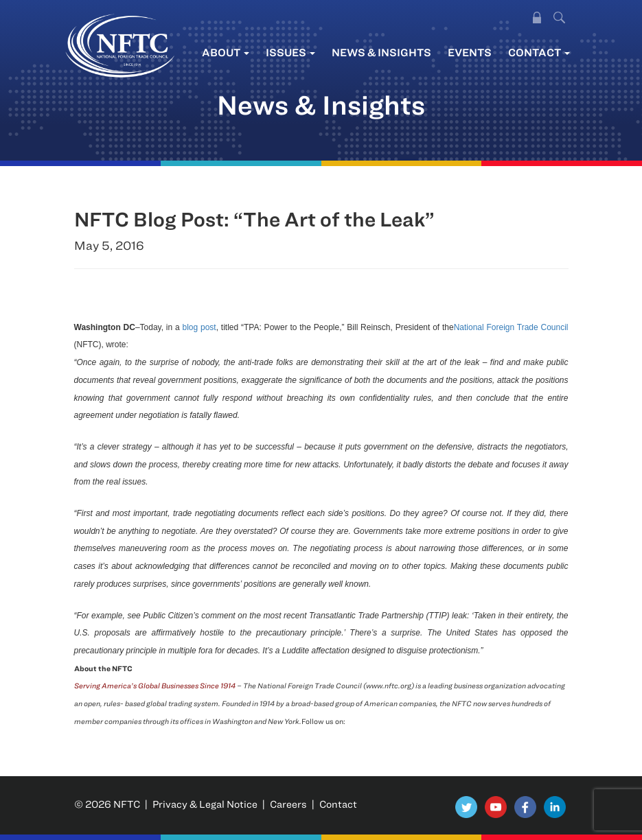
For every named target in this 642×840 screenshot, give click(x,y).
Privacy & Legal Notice (205, 804)
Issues (290, 52)
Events (470, 52)
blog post (199, 327)
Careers (288, 804)
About (226, 52)
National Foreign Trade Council (511, 327)
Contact (539, 52)
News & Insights (381, 52)
